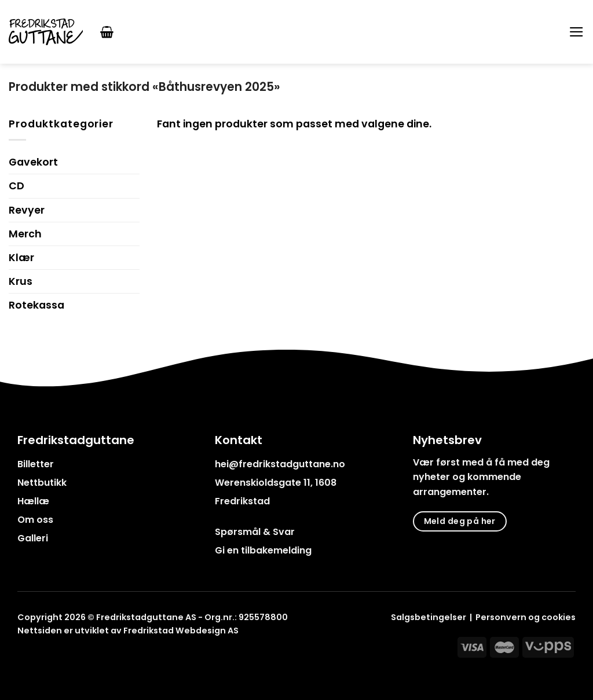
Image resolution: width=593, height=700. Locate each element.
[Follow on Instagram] (40, 657)
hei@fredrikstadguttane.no (280, 464)
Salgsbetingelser (429, 617)
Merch (25, 234)
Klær (21, 258)
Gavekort (33, 162)
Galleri (33, 538)
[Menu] (576, 32)
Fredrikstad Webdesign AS (181, 631)
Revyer (27, 210)
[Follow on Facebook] (25, 657)
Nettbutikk (42, 483)
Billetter (36, 464)
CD (17, 186)
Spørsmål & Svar (255, 532)
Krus (21, 281)
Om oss (35, 520)
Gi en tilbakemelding (263, 550)
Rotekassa (36, 305)
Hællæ (33, 501)
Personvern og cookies (526, 617)
